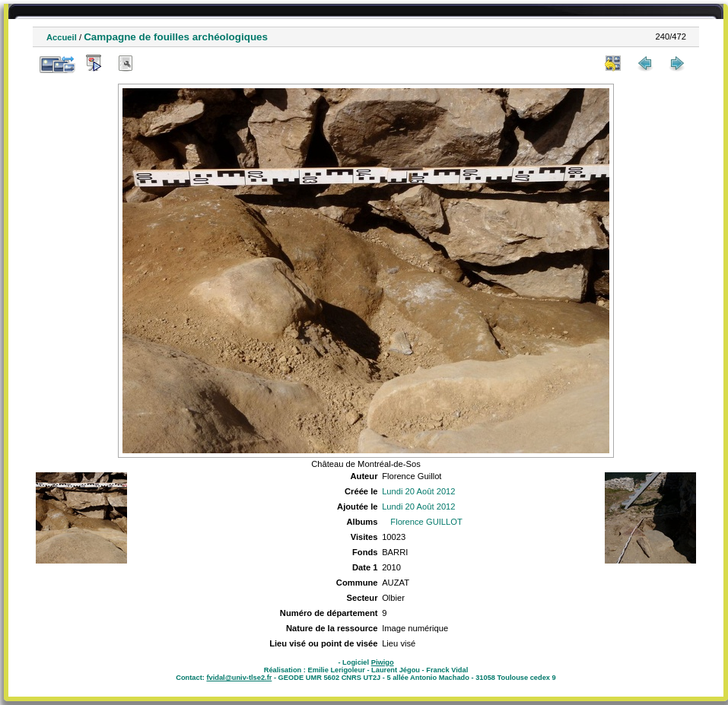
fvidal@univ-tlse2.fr (239, 678)
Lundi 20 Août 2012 (418, 491)
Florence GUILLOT (426, 522)
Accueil (62, 37)
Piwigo (383, 662)
